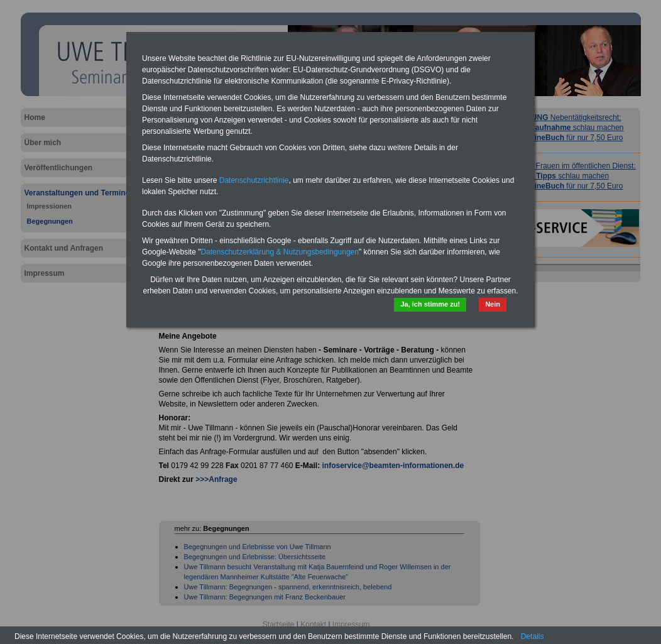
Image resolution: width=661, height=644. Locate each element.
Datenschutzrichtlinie (254, 180)
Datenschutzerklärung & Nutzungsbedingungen (280, 252)
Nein (493, 304)
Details (533, 636)
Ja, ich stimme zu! (430, 304)
